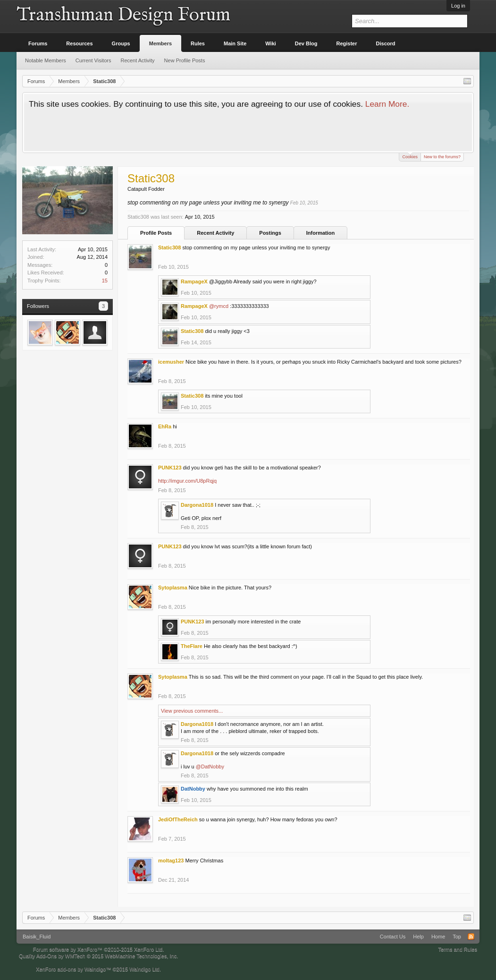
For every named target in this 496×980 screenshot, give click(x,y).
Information (321, 233)
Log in (458, 6)
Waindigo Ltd (144, 969)
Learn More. (387, 104)
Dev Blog (306, 43)
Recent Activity (215, 233)
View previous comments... (192, 711)
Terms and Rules (458, 949)
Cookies (410, 156)
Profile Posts (156, 233)
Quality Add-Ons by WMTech (98, 956)
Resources (79, 43)
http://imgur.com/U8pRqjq (187, 481)
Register (347, 43)
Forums (38, 43)
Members (160, 43)
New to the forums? (442, 157)
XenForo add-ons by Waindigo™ (73, 969)
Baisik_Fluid (37, 937)
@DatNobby (210, 767)
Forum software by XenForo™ (99, 949)
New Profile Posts (185, 60)
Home (438, 937)
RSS (471, 937)
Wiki (271, 43)
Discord (386, 43)
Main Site (235, 43)
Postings (270, 233)
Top (457, 937)
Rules (198, 43)
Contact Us (393, 937)
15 (105, 281)
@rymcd (219, 306)
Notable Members (46, 60)
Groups (121, 43)
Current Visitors (93, 60)
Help (418, 937)
